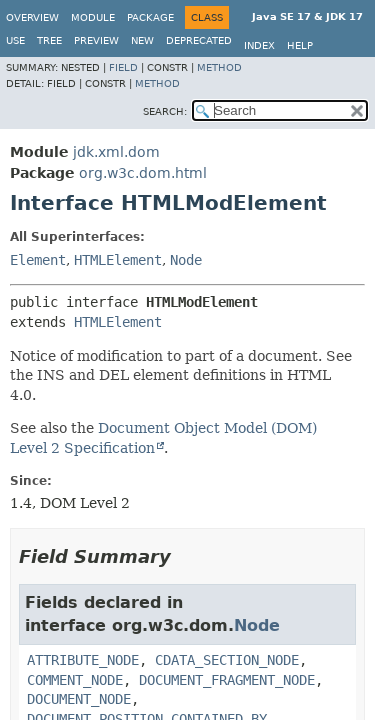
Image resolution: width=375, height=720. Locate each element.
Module (93, 17)
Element (38, 260)
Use (15, 40)
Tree (49, 40)
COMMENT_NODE (75, 680)
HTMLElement (118, 260)
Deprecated (199, 40)
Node (186, 260)
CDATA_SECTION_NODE (227, 660)
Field (123, 67)
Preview (96, 40)
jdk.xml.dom (116, 152)
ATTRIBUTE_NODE (83, 660)
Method (219, 67)
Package (150, 17)
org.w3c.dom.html (143, 173)
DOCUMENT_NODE (79, 699)
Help (300, 45)
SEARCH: (165, 111)
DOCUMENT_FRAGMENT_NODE (227, 680)
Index (259, 45)
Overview (32, 17)
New (142, 40)
